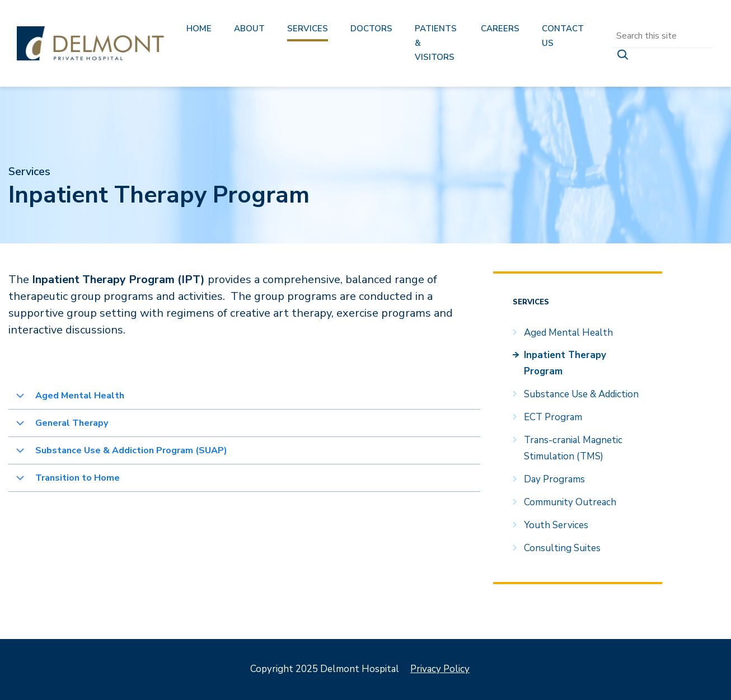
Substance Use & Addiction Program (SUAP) (132, 450)
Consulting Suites (562, 548)
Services (308, 29)
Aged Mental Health (80, 396)
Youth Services (556, 525)
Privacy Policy (440, 669)
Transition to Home (78, 478)
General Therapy (72, 423)
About (249, 29)
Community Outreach (570, 502)
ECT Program (553, 417)
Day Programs (554, 479)
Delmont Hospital (90, 43)
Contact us (563, 36)
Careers (500, 29)
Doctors (371, 29)
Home (199, 29)
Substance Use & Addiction (581, 394)
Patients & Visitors (436, 43)
